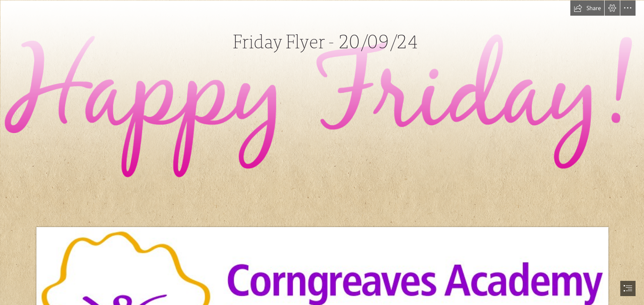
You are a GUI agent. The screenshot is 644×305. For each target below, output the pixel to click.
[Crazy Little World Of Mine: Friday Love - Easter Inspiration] (322, 95)
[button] (587, 8)
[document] (322, 152)
